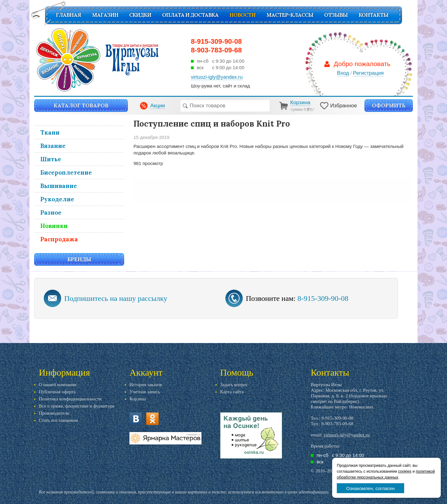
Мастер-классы (290, 15)
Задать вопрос (234, 385)
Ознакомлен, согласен (370, 488)
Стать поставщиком (58, 420)
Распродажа (59, 239)
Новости (242, 15)
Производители (54, 413)
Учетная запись (145, 392)
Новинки (54, 226)
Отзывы (336, 15)
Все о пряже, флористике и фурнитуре (77, 406)
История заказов (146, 385)
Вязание (53, 146)
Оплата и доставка (190, 15)
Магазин (105, 15)
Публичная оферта (57, 392)
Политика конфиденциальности (70, 399)
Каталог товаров (81, 105)
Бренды (79, 259)
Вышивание (59, 186)
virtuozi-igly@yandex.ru (346, 435)
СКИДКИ (140, 15)
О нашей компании (58, 385)
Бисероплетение (66, 172)
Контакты (373, 15)
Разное (51, 212)
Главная (68, 15)
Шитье (51, 159)
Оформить (389, 105)
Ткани (50, 132)
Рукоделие (57, 199)
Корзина (138, 399)
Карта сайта (232, 392)
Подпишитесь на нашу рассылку (116, 298)
